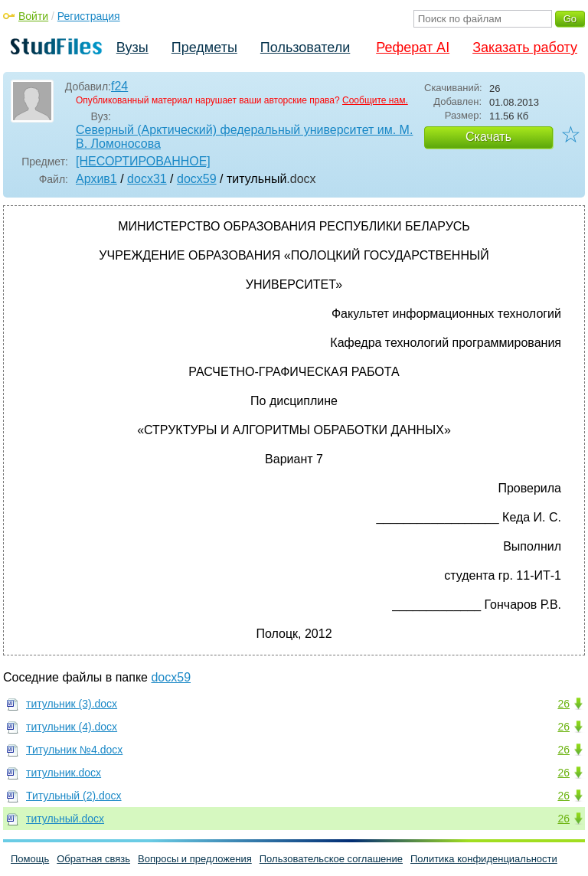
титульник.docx (64, 773)
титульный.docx (65, 819)
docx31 (147, 179)
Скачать (488, 137)
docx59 (197, 179)
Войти (33, 16)
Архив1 (96, 179)
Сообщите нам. (375, 100)
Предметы (204, 47)
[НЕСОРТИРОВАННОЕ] (143, 161)
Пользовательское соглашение (331, 859)
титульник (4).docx (72, 727)
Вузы (132, 47)
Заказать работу (525, 47)
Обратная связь (93, 859)
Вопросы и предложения (195, 859)
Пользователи (305, 47)
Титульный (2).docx (74, 796)
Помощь (30, 859)
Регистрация (89, 16)
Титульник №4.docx (74, 750)
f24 (119, 86)
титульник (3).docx (72, 704)
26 (563, 704)
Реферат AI (413, 47)
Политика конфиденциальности (484, 859)
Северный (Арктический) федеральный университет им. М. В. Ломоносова (244, 137)
